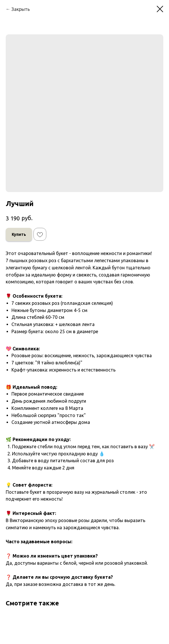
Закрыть (21, 9)
